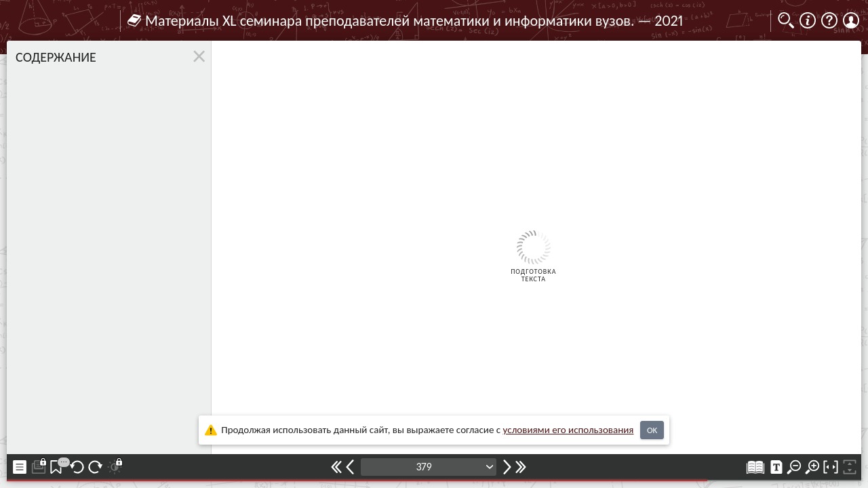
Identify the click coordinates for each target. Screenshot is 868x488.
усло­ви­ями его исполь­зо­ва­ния (569, 430)
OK (652, 430)
